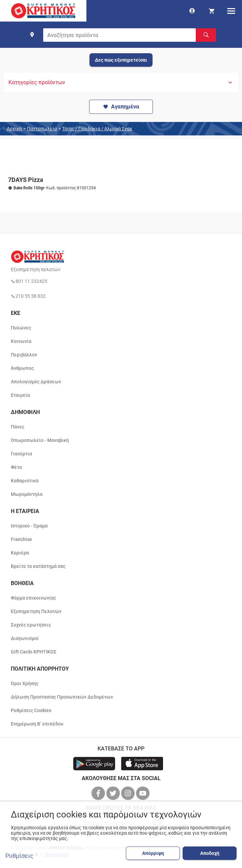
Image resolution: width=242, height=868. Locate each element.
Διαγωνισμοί (25, 638)
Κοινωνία (21, 341)
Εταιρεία (20, 395)
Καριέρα (20, 553)
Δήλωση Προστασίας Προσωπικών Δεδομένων (62, 697)
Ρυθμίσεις (19, 856)
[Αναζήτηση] (206, 35)
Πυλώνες (21, 328)
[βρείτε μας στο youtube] (143, 793)
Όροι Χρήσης (25, 683)
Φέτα (16, 467)
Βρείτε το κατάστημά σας (38, 566)
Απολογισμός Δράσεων (36, 382)
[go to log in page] (192, 11)
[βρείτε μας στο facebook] (99, 793)
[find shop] (32, 35)
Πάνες (18, 427)
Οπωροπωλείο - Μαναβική (40, 440)
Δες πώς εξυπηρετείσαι (121, 60)
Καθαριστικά (25, 481)
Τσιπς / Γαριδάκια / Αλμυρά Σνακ (97, 129)
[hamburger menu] (231, 11)
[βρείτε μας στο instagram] (129, 793)
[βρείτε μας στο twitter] (114, 793)
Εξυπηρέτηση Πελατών (36, 611)
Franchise (21, 539)
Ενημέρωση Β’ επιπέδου (37, 724)
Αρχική (14, 129)
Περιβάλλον (24, 355)
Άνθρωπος (22, 368)
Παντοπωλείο (42, 129)
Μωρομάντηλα (27, 494)
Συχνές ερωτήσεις (31, 625)
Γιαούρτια (21, 454)
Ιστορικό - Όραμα (29, 526)
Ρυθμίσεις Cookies (31, 710)
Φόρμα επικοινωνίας (33, 598)
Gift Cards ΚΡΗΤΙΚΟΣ (34, 652)
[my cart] (212, 11)
